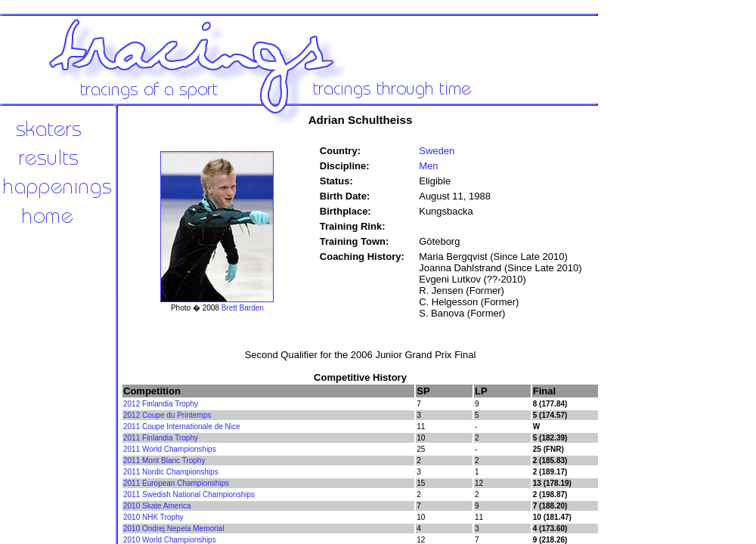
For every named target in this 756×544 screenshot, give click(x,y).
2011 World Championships (170, 449)
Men (428, 166)
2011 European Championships (176, 483)
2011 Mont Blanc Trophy (164, 461)
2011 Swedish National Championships (189, 495)
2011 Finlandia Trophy (161, 438)
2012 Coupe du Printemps (167, 415)
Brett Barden (243, 308)
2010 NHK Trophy (153, 517)
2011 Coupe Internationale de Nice (182, 427)
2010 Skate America (157, 506)
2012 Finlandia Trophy (161, 404)
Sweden (437, 151)
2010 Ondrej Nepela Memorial (174, 529)
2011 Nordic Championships (171, 472)
